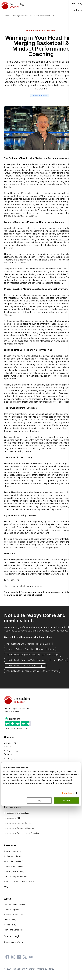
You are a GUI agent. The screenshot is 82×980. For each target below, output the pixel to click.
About (8, 899)
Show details (68, 793)
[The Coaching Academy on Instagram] (13, 958)
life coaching (27, 193)
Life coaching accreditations (16, 876)
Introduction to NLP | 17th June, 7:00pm (25, 665)
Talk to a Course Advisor (15, 905)
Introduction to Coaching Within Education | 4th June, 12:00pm (36, 660)
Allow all (66, 801)
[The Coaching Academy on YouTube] (30, 958)
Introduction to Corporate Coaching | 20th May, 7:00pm (33, 655)
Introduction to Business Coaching (19, 823)
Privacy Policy (10, 920)
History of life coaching (14, 866)
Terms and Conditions (13, 930)
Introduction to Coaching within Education (22, 833)
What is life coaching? (14, 861)
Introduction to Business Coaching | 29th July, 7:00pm (32, 671)
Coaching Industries (13, 851)
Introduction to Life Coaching (17, 813)
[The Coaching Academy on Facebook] (7, 958)
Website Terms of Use (14, 915)
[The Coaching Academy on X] (24, 958)
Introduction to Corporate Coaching (19, 828)
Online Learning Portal (14, 942)
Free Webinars (12, 807)
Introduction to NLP (12, 818)
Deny (39, 801)
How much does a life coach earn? (19, 881)
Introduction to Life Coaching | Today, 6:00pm (28, 644)
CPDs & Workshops (12, 856)
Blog (6, 886)
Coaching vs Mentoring (14, 871)
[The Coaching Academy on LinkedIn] (18, 958)
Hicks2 (51, 969)
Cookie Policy (10, 925)
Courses (9, 737)
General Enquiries (12, 910)
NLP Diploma (10, 759)
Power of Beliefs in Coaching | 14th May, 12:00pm (30, 649)
